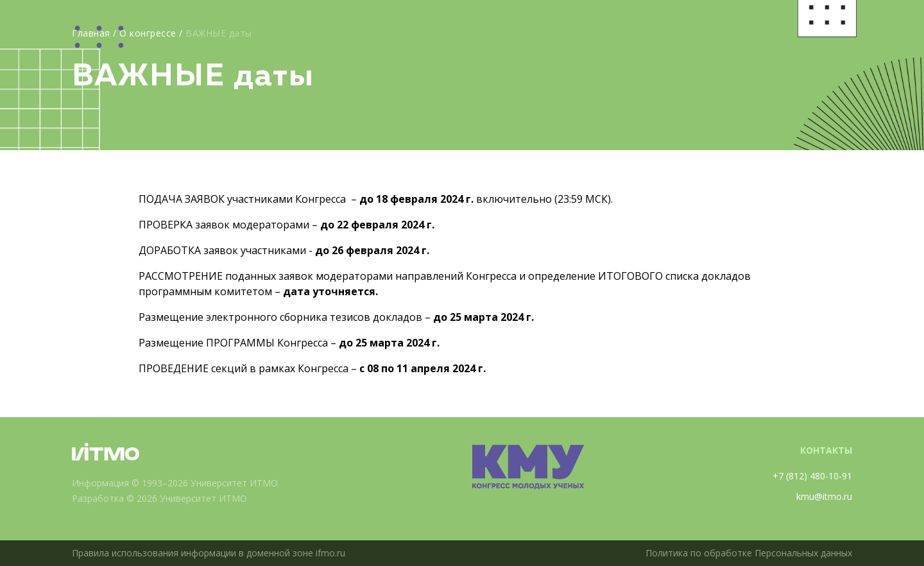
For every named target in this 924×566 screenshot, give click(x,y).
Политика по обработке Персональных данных (749, 553)
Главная (91, 33)
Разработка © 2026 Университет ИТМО (159, 498)
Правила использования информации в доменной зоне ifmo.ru (209, 553)
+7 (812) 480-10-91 (812, 476)
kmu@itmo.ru (824, 496)
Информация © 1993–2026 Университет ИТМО (175, 483)
